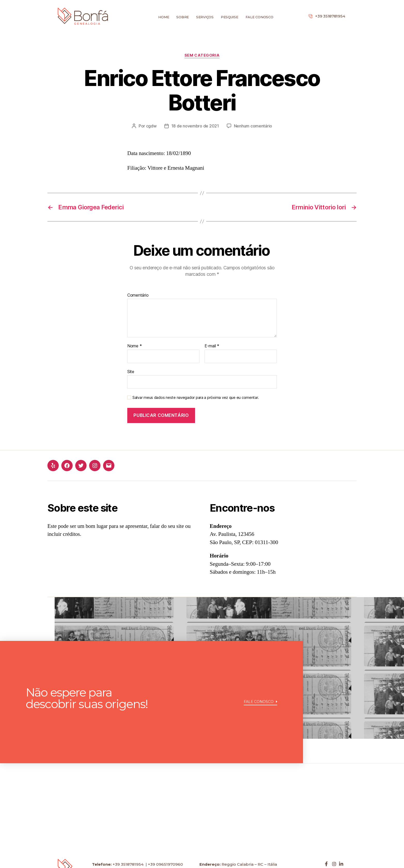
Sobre (183, 17)
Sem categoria (202, 55)
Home (164, 17)
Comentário (138, 295)
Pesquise (230, 17)
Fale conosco (259, 17)
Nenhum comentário (253, 126)
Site (131, 372)
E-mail (212, 346)
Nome (134, 346)
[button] (261, 703)
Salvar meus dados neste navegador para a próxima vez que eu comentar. (196, 398)
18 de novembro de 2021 (195, 126)
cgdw (151, 126)
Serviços (205, 17)
